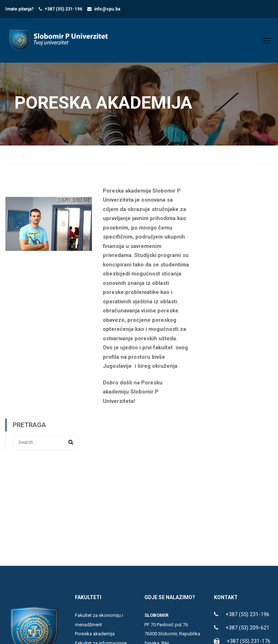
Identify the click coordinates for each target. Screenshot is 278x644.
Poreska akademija (95, 636)
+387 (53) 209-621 (247, 630)
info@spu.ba (107, 9)
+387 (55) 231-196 (63, 9)
